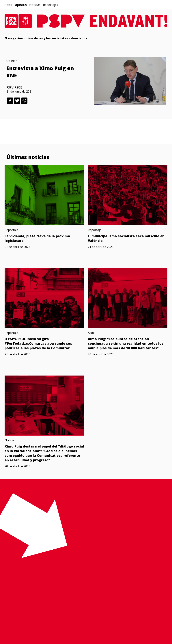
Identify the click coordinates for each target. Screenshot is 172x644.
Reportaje (11, 230)
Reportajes (51, 5)
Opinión (21, 5)
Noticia (9, 440)
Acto (91, 333)
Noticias (35, 5)
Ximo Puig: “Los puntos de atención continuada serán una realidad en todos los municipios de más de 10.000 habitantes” (126, 343)
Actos (8, 5)
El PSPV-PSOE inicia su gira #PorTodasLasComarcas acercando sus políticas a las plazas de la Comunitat (38, 343)
